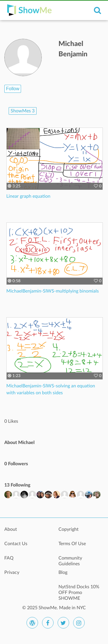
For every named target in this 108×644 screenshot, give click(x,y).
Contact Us (16, 544)
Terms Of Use (72, 544)
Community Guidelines (70, 561)
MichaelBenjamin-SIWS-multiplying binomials (53, 291)
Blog (63, 572)
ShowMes (23, 111)
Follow (13, 89)
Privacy (12, 572)
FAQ (9, 558)
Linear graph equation (28, 196)
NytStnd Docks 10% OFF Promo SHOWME (79, 590)
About (11, 529)
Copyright (69, 529)
